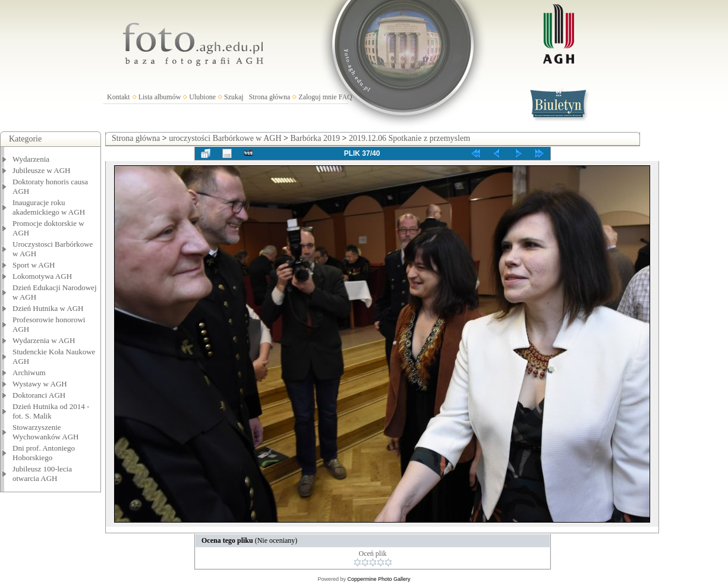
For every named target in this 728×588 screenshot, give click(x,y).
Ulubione (202, 97)
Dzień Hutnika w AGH (48, 308)
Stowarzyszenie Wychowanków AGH (46, 432)
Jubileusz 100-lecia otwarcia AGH (42, 474)
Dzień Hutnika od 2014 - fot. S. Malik (51, 411)
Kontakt (119, 97)
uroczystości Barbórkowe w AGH (225, 138)
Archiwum (29, 372)
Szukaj (234, 97)
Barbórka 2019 (315, 138)
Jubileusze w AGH (42, 170)
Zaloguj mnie (317, 97)
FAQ (346, 97)
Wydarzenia (31, 159)
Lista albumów (160, 97)
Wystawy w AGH (40, 384)
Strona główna (270, 97)
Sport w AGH (34, 265)
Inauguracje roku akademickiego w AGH (49, 207)
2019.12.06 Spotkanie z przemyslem (409, 138)
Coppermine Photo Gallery (379, 579)
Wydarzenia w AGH (44, 340)
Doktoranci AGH (39, 395)
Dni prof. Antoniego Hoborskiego (44, 453)
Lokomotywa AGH (42, 276)
